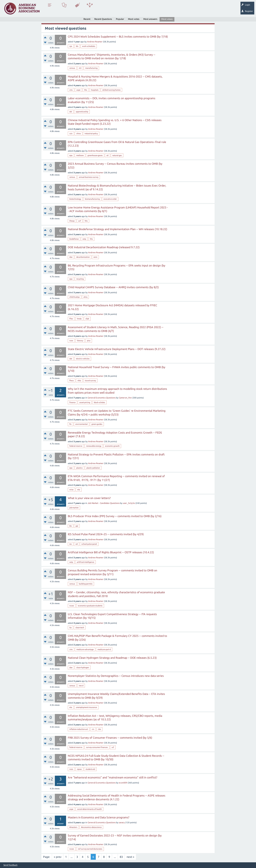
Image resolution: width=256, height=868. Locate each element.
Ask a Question (106, 10)
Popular (120, 19)
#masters (73, 827)
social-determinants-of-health (89, 809)
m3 (80, 68)
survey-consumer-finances (97, 747)
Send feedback (10, 865)
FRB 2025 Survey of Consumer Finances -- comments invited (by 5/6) (110, 738)
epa (71, 155)
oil (107, 155)
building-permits (86, 584)
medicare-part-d (104, 649)
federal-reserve (76, 446)
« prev (58, 857)
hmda (79, 319)
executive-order (110, 199)
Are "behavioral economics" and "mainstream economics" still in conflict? (112, 777)
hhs (86, 90)
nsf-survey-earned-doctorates (90, 849)
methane (80, 155)
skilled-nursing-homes (111, 90)
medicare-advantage (85, 649)
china (78, 133)
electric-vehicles (83, 359)
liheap (72, 221)
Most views (167, 19)
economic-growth (112, 446)
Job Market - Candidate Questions (104, 503)
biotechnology (75, 199)
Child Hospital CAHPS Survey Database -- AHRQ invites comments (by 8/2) (113, 287)
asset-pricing (85, 402)
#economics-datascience (91, 827)
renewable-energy (94, 446)
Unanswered (64, 10)
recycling (80, 279)
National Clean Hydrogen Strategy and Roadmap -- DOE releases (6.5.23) (112, 658)
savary (122, 822)
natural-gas (117, 155)
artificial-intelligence (85, 562)
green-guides (97, 424)
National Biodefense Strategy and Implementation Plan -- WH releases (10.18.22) (117, 229)
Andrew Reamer (95, 42)
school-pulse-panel (89, 544)
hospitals (95, 90)
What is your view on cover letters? (89, 498)
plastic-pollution (93, 468)
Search (120, 10)
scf (113, 747)
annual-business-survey (89, 177)
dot (71, 359)
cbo (99, 729)
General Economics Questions (102, 398)
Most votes (134, 19)
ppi (77, 526)
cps (71, 46)
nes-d (81, 686)
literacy (80, 341)
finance (72, 402)
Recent (87, 19)
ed (77, 544)
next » (130, 857)
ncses (72, 606)
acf (80, 221)
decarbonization (83, 257)
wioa (71, 490)
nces (71, 341)
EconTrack (161, 10)
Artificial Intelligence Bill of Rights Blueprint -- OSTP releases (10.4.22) (111, 552)
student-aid (90, 769)
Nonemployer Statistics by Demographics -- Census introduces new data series (116, 676)
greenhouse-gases (95, 155)
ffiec (71, 319)
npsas (79, 769)
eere (95, 257)
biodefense (74, 239)
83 (121, 857)
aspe (78, 90)
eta (79, 490)
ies (71, 544)
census (72, 68)
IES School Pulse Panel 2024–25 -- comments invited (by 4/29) (106, 534)
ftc (70, 424)
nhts (79, 381)
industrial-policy (91, 133)
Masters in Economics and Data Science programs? (99, 817)
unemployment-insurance (86, 707)
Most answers (150, 19)
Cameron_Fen (125, 398)
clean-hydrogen (83, 667)
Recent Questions (103, 19)
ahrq (85, 297)
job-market (74, 508)
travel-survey (90, 381)
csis (71, 133)
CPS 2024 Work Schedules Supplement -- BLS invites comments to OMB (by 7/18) (118, 37)
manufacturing (91, 68)
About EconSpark (144, 10)
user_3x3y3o (129, 503)
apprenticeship (82, 112)
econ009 (123, 783)
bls (77, 46)
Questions (50, 10)
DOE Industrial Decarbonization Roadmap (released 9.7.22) (104, 247)
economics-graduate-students (90, 606)
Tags (77, 10)
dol (71, 112)
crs (93, 729)
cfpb (87, 319)
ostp (84, 239)
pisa (89, 341)
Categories (90, 10)
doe (71, 257)
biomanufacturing (92, 199)
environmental (82, 424)
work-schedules (89, 46)
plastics (79, 468)
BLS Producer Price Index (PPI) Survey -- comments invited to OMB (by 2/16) (115, 516)
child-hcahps (75, 297)
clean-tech (80, 628)
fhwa (72, 381)
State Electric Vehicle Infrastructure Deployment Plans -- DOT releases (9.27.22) (117, 349)
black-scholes (99, 402)
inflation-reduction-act (79, 729)
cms (71, 90)
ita (70, 628)
